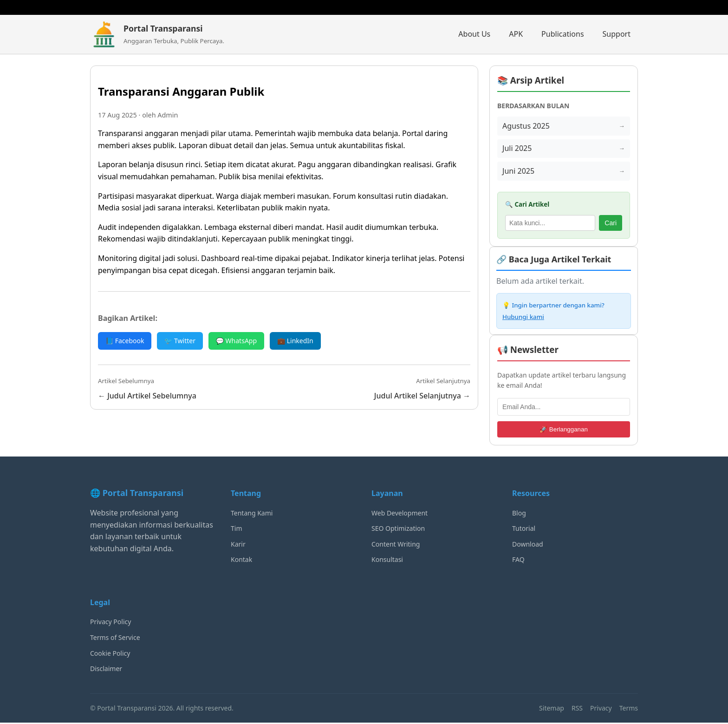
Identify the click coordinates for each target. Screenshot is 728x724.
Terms (629, 709)
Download (528, 545)
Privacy (601, 709)
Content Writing (396, 545)
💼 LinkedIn (295, 341)
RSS (577, 709)
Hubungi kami (523, 318)
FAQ (518, 561)
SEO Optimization (398, 530)
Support (617, 34)
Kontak (241, 561)
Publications (562, 34)
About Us (474, 34)
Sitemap (552, 709)
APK (516, 34)
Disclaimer (106, 670)
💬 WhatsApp (236, 341)
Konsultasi (387, 561)
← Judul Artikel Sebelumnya (147, 396)
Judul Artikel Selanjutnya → (422, 396)
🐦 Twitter (180, 341)
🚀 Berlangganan (564, 431)
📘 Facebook (125, 341)
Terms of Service (115, 639)
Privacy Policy (110, 623)
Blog (519, 514)
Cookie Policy (110, 654)
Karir (238, 545)
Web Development (400, 514)
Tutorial (524, 530)
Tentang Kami (252, 514)
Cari (611, 224)
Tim (237, 530)
